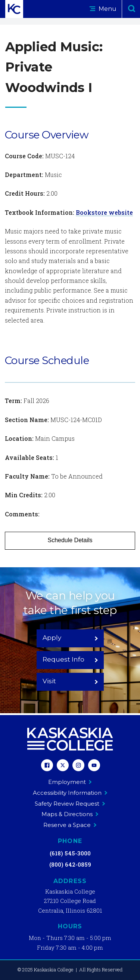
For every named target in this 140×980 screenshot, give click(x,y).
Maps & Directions (70, 814)
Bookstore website (104, 212)
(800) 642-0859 (70, 864)
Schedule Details (70, 540)
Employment (70, 782)
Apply (70, 638)
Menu (103, 9)
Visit (70, 681)
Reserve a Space (70, 825)
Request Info (70, 659)
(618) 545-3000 (70, 853)
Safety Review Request (70, 804)
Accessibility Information (70, 793)
